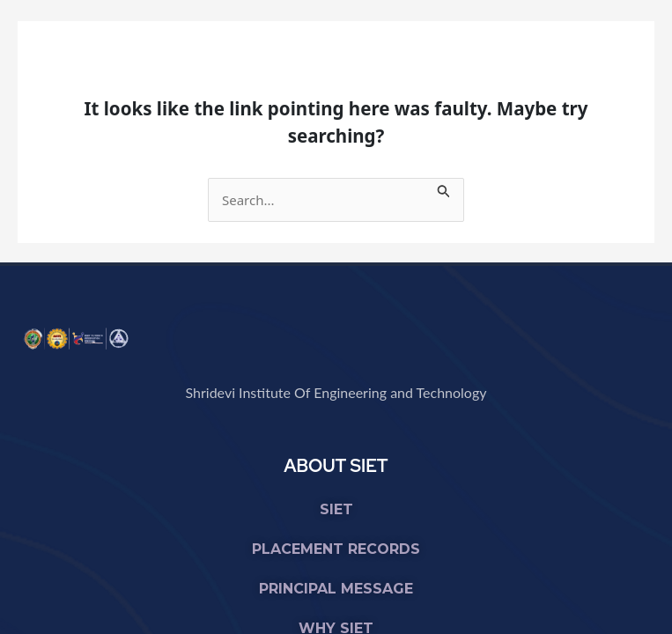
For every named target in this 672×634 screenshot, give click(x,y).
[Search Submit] (444, 188)
